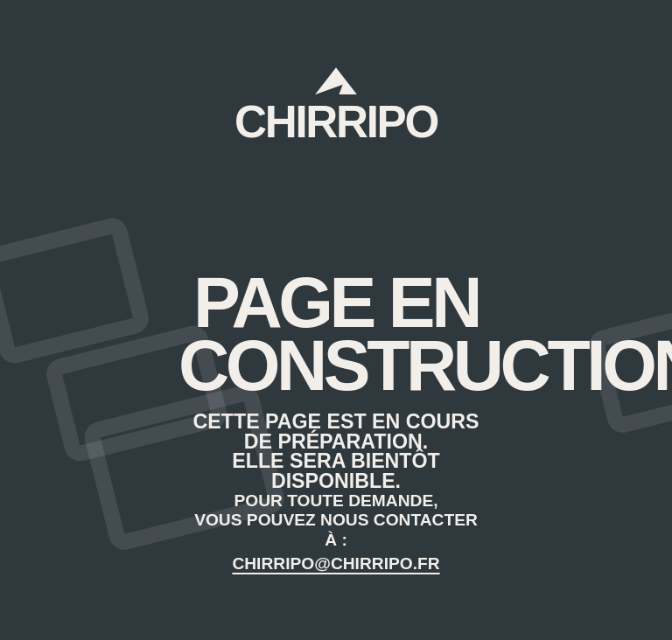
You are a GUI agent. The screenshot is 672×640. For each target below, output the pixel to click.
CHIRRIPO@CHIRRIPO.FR (336, 563)
